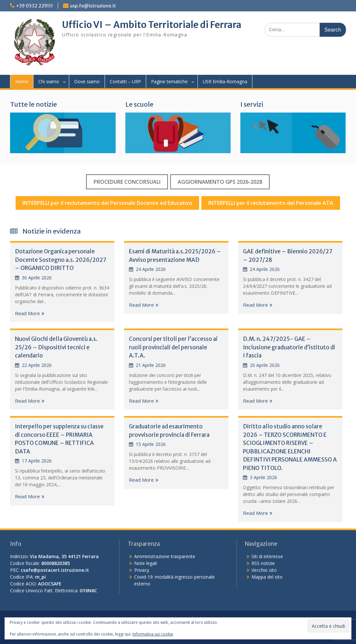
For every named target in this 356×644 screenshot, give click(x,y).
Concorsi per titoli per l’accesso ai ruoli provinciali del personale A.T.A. (173, 347)
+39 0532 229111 (34, 6)
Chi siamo (49, 81)
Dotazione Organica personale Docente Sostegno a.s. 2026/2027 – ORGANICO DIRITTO (60, 260)
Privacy (142, 570)
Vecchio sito (264, 570)
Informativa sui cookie (153, 634)
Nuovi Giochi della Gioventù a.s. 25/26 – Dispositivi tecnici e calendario (56, 347)
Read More (27, 313)
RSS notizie (263, 563)
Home (22, 81)
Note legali (146, 563)
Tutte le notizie (33, 104)
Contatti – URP (125, 81)
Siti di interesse (267, 556)
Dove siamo (87, 81)
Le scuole (139, 104)
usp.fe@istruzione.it (93, 6)
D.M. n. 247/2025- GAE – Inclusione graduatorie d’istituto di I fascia (289, 347)
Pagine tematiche (169, 81)
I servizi (252, 104)
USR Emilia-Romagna (225, 81)
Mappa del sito (267, 577)
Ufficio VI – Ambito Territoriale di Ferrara (152, 25)
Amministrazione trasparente (165, 556)
